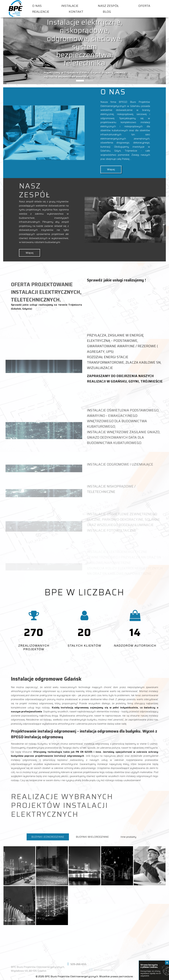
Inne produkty (128, 837)
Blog (107, 12)
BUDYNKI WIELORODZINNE (92, 837)
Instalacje (70, 6)
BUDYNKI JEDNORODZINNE (48, 837)
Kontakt (76, 12)
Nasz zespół (108, 6)
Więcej (111, 169)
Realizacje (41, 12)
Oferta (144, 6)
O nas (37, 6)
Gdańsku (105, 151)
